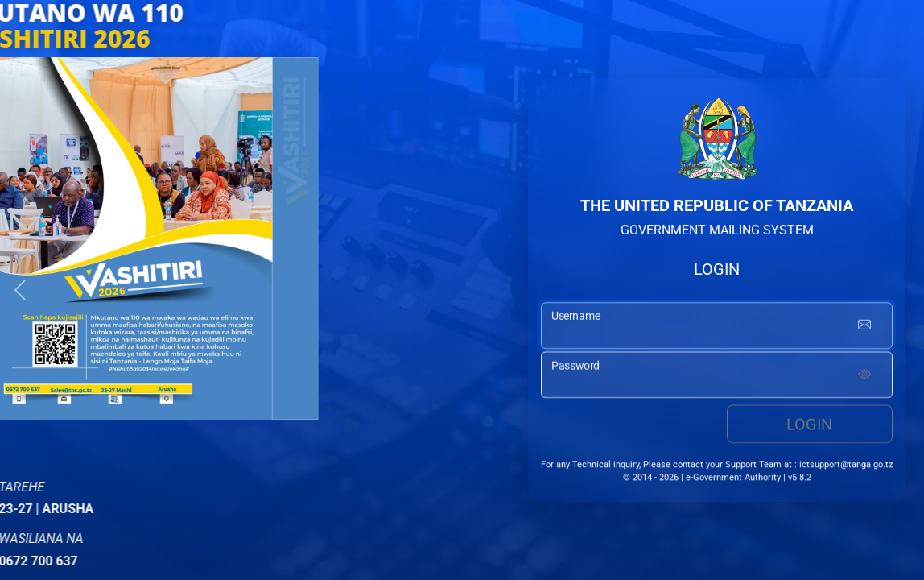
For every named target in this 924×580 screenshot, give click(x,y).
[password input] (717, 375)
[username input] (717, 330)
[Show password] (864, 375)
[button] (20, 290)
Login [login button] (809, 425)
